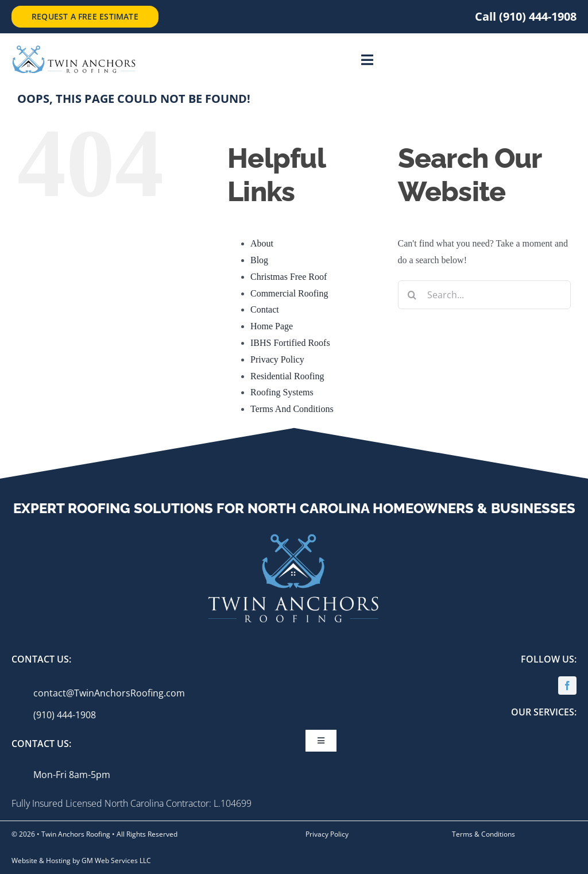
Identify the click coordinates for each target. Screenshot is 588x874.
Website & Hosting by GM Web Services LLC (81, 860)
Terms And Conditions (292, 409)
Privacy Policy (277, 359)
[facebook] (567, 686)
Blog (259, 260)
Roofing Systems (282, 392)
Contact (265, 309)
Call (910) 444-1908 (526, 16)
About (262, 243)
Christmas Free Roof (289, 277)
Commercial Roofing (289, 293)
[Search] (412, 295)
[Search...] (484, 295)
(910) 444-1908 (65, 715)
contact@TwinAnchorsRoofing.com (109, 693)
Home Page (272, 326)
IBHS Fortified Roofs (290, 343)
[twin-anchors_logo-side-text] (74, 49)
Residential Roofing (287, 376)
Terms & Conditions (483, 834)
